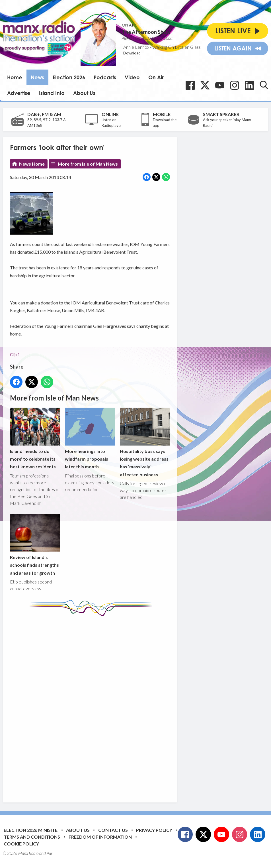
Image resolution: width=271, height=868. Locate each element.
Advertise (19, 93)
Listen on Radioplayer (112, 123)
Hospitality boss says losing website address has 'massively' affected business (145, 443)
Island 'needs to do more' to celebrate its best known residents (35, 439)
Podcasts (105, 77)
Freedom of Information (100, 837)
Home (15, 77)
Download (132, 53)
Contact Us (113, 830)
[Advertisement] (117, 705)
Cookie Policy (21, 844)
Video (132, 77)
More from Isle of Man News (88, 164)
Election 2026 (69, 77)
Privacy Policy (154, 830)
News (37, 77)
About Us (84, 93)
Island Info (52, 93)
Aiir (50, 853)
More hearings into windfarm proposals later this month (90, 439)
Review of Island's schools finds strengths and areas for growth (35, 545)
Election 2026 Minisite (31, 830)
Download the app (165, 123)
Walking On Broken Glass (176, 47)
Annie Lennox (136, 47)
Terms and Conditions (32, 837)
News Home (32, 164)
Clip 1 (15, 354)
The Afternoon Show (146, 32)
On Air (156, 77)
